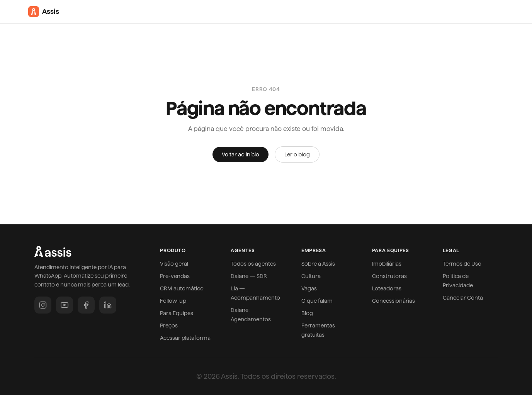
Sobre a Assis (318, 264)
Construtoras (389, 276)
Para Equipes (177, 313)
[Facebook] (86, 305)
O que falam (317, 301)
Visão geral (174, 264)
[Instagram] (43, 305)
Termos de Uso (462, 264)
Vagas (309, 288)
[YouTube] (65, 305)
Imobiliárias (387, 264)
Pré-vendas (175, 276)
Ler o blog (297, 154)
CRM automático (182, 288)
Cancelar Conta (463, 298)
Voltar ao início (241, 154)
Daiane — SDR (249, 276)
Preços (169, 325)
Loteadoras (387, 288)
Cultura (311, 276)
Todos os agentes (253, 264)
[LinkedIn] (108, 305)
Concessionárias (393, 301)
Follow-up (173, 301)
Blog (307, 313)
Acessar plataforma (185, 338)
